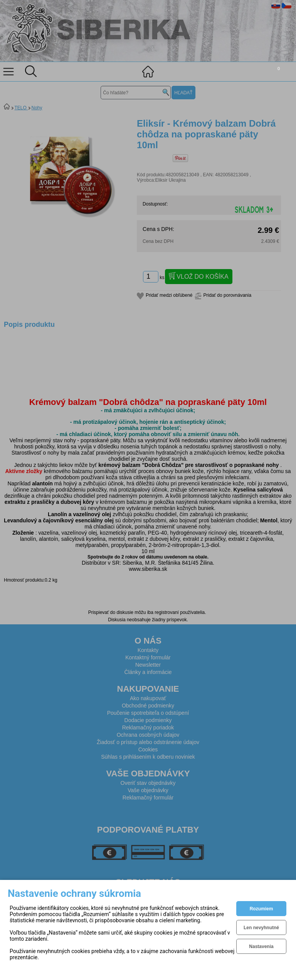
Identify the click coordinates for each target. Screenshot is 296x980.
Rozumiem (262, 909)
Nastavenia (261, 947)
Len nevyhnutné (261, 928)
